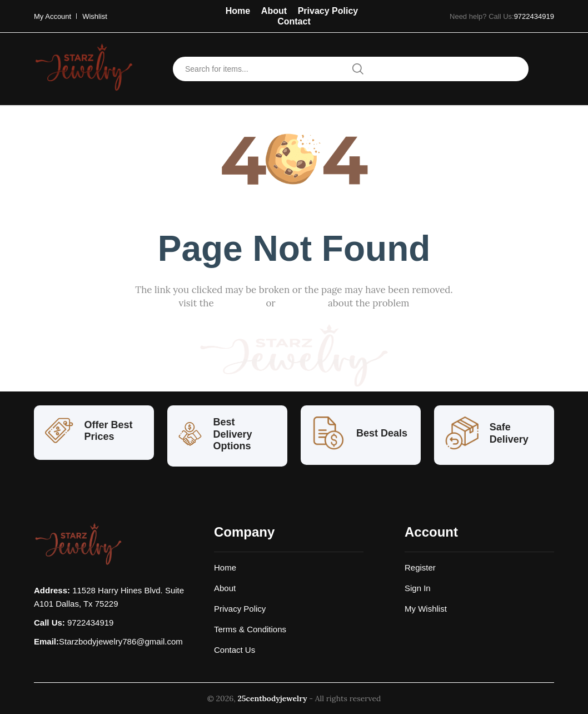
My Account (53, 16)
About (274, 11)
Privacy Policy (328, 11)
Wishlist (95, 16)
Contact (294, 21)
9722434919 (534, 16)
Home (238, 11)
